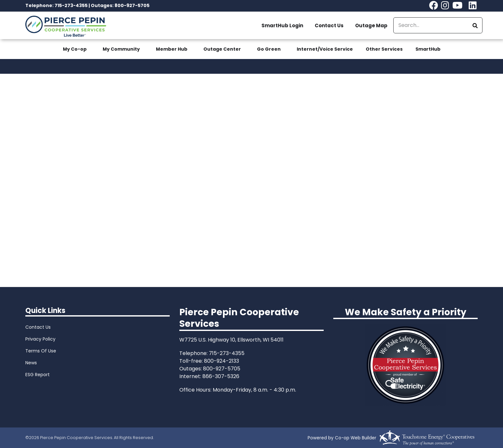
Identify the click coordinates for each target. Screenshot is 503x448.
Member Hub (172, 49)
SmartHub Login (282, 25)
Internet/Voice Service (325, 49)
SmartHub (428, 49)
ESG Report (38, 375)
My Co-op (75, 49)
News (31, 363)
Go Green (269, 49)
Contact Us (329, 25)
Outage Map (371, 25)
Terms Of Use (41, 351)
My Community (121, 49)
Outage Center (222, 49)
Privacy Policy (40, 339)
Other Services (384, 49)
